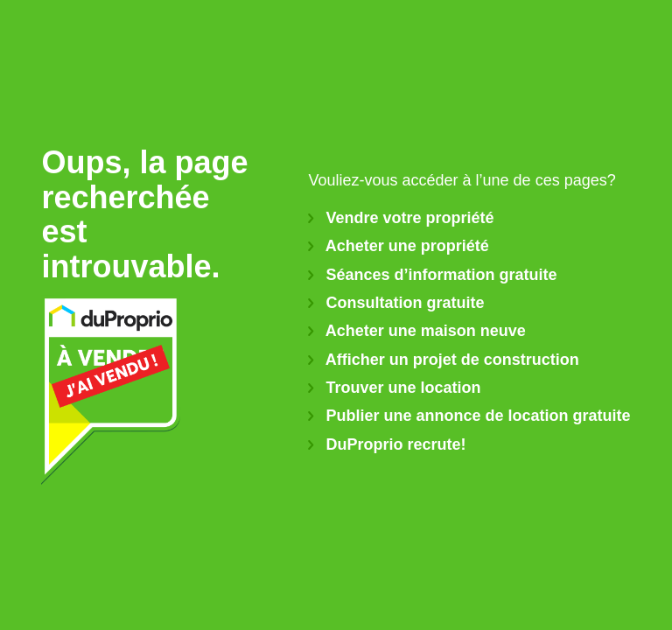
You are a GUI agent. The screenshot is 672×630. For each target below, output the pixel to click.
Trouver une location (394, 388)
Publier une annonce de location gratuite (469, 416)
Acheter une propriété (398, 246)
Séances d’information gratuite (432, 275)
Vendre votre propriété (401, 218)
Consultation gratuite (396, 303)
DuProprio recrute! (387, 444)
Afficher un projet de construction (443, 360)
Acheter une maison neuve (416, 331)
